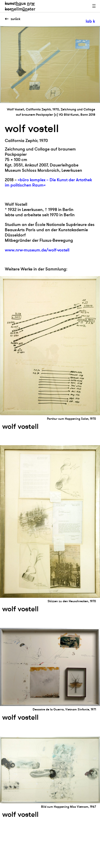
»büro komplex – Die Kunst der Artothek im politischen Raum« (48, 183)
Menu (94, 6)
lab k (90, 21)
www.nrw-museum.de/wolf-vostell (37, 250)
